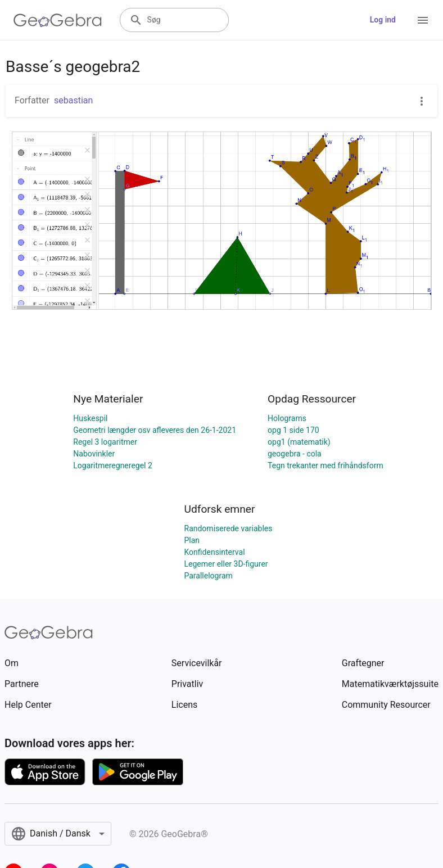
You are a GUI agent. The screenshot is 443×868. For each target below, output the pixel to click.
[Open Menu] (423, 20)
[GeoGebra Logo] (58, 20)
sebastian (73, 100)
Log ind (383, 20)
